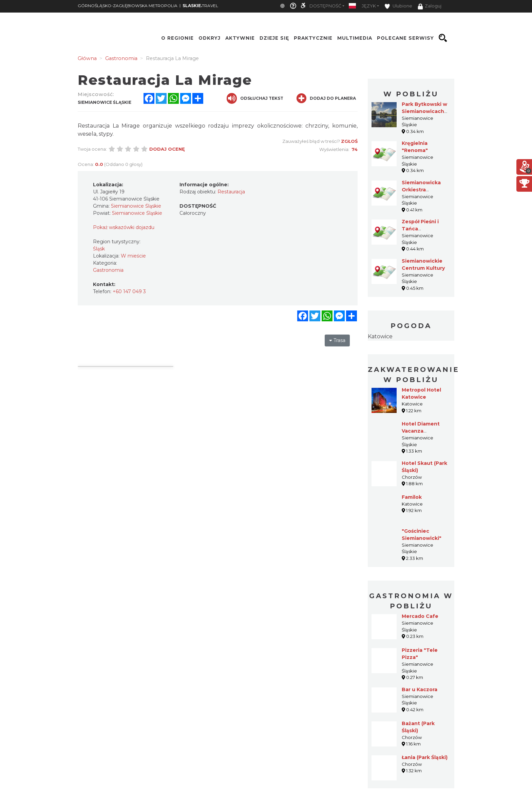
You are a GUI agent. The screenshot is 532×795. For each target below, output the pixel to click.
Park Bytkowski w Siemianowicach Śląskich (424, 111)
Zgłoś (349, 141)
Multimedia (355, 38)
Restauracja (231, 192)
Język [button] (369, 6)
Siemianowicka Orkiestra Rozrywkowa (421, 190)
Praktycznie (313, 38)
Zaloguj (430, 6)
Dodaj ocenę (167, 149)
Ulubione (398, 6)
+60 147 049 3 (129, 291)
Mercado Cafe (420, 616)
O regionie (177, 38)
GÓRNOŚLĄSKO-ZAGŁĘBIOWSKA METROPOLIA (128, 6)
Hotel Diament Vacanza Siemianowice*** (423, 431)
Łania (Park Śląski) (425, 757)
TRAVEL (200, 6)
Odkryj (210, 38)
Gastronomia (108, 270)
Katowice (380, 336)
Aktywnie (240, 38)
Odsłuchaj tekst (255, 98)
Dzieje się (274, 38)
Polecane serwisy (405, 38)
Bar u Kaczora (420, 689)
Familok (412, 497)
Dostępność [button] (325, 6)
